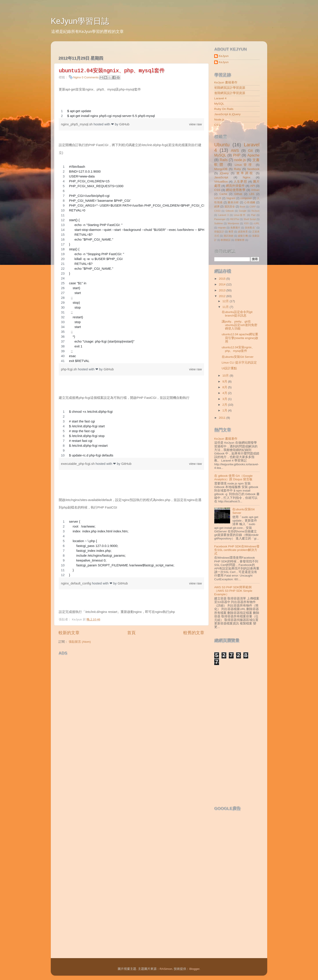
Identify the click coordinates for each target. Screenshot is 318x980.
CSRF (253, 207)
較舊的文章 (194, 633)
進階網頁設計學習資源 (230, 93)
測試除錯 (228, 236)
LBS (252, 194)
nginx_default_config (76, 583)
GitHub (124, 124)
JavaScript (221, 177)
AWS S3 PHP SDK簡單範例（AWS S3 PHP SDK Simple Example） (233, 591)
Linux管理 (244, 165)
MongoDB (221, 169)
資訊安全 (230, 207)
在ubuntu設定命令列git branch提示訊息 (237, 314)
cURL (256, 223)
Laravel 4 (220, 98)
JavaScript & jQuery (227, 114)
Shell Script (250, 219)
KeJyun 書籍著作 (226, 82)
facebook (253, 169)
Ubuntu (222, 145)
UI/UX (218, 198)
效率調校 (245, 173)
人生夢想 (240, 182)
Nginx (77, 77)
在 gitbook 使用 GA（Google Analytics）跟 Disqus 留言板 (233, 478)
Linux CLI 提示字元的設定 (239, 363)
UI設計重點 (229, 368)
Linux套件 (240, 215)
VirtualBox (221, 182)
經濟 (217, 207)
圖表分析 (233, 202)
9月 (225, 382)
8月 (225, 387)
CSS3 (217, 211)
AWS (235, 151)
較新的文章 (69, 633)
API (253, 186)
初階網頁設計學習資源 (230, 88)
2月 (225, 405)
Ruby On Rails (224, 109)
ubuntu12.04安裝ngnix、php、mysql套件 (238, 349)
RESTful (235, 219)
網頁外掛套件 (235, 186)
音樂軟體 (240, 240)
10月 (226, 376)
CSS (217, 125)
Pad (253, 215)
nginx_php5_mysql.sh (77, 124)
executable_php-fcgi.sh (78, 464)
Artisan (255, 190)
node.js (240, 160)
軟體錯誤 (226, 240)
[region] (131, 113)
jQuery (224, 173)
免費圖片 (235, 228)
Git (251, 151)
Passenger (220, 219)
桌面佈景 (243, 232)
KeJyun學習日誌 (80, 21)
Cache (223, 194)
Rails (224, 160)
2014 (223, 284)
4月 (225, 393)
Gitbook (230, 211)
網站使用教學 (236, 190)
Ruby (237, 169)
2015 (223, 279)
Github (238, 194)
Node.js (219, 120)
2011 (223, 418)
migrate (222, 228)
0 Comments (90, 77)
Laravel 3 (223, 215)
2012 (223, 296)
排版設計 (219, 232)
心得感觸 (250, 202)
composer (246, 198)
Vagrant (231, 198)
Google (243, 211)
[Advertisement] (110, 664)
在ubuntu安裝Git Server (238, 357)
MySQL (219, 104)
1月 (225, 410)
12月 (226, 301)
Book (243, 207)
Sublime (219, 223)
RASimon (166, 969)
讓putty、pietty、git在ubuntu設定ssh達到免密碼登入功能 (239, 325)
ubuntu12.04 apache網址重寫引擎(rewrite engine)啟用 (240, 338)
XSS (246, 223)
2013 (223, 290)
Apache (253, 155)
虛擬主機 (243, 236)
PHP (237, 155)
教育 (231, 232)
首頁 (131, 633)
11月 (226, 307)
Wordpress (233, 223)
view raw (195, 124)
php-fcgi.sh (69, 369)
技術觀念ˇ (250, 228)
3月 (225, 399)
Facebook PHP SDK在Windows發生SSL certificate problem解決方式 (237, 550)
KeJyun (224, 56)
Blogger (194, 969)
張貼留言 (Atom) (80, 642)
